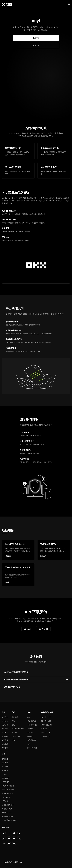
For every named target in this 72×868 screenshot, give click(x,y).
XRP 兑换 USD (46, 733)
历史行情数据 (32, 721)
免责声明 (5, 736)
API (29, 717)
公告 (29, 744)
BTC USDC (6, 759)
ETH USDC (6, 763)
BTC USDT (6, 767)
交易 (13, 725)
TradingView (16, 736)
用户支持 (30, 733)
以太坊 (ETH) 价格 (8, 790)
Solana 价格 (6, 797)
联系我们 (5, 725)
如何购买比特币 (7, 809)
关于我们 (5, 717)
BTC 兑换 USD (46, 717)
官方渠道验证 (32, 740)
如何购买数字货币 (8, 805)
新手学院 (15, 733)
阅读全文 (9, 556)
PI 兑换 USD (45, 736)
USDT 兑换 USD (47, 725)
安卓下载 (36, 46)
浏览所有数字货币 (18, 729)
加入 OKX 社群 (32, 748)
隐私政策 (5, 733)
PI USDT (5, 774)
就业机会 (5, 721)
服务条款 (5, 729)
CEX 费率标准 (32, 725)
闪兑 (13, 721)
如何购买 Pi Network (9, 820)
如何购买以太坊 (7, 813)
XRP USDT (6, 782)
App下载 (5, 748)
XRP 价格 (5, 801)
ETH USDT (6, 770)
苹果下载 (36, 38)
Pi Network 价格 (7, 793)
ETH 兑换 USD (46, 721)
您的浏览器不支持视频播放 (36, 88)
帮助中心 (30, 736)
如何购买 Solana (7, 816)
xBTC (13, 740)
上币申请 (30, 729)
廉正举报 (5, 740)
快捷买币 (15, 717)
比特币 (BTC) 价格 (8, 786)
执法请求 (5, 744)
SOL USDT (6, 778)
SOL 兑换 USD (46, 729)
